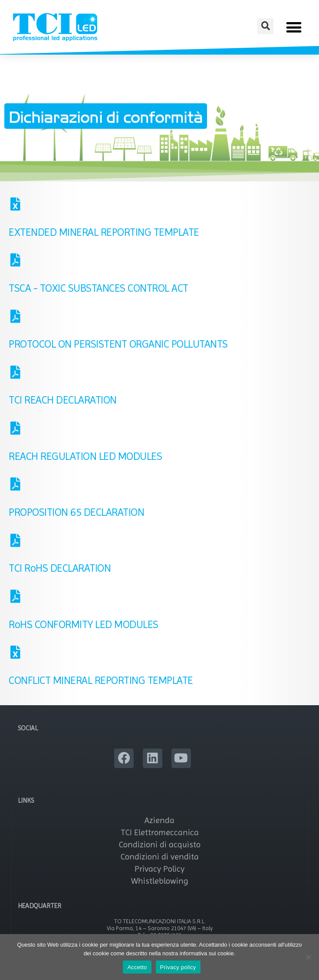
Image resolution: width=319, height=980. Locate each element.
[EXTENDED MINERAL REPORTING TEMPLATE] (15, 207)
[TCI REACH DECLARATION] (15, 375)
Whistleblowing (160, 884)
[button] (265, 26)
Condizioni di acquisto (160, 848)
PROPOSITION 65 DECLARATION (76, 515)
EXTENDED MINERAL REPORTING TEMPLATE (104, 235)
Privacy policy (178, 967)
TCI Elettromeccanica (160, 835)
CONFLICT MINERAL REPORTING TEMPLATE (101, 683)
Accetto (137, 967)
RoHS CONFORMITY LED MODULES (84, 627)
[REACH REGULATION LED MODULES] (15, 431)
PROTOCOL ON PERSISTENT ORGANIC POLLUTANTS (118, 347)
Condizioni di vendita (160, 860)
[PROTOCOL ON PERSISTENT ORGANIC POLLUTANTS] (15, 319)
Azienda (159, 823)
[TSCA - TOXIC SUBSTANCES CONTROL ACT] (15, 263)
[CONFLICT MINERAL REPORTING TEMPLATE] (15, 655)
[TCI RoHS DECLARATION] (15, 544)
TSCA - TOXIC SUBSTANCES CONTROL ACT (99, 291)
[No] (308, 957)
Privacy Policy (159, 872)
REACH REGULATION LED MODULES (85, 459)
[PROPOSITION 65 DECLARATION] (15, 487)
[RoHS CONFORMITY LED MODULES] (15, 599)
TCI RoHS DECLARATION (60, 571)
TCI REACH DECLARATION (63, 403)
